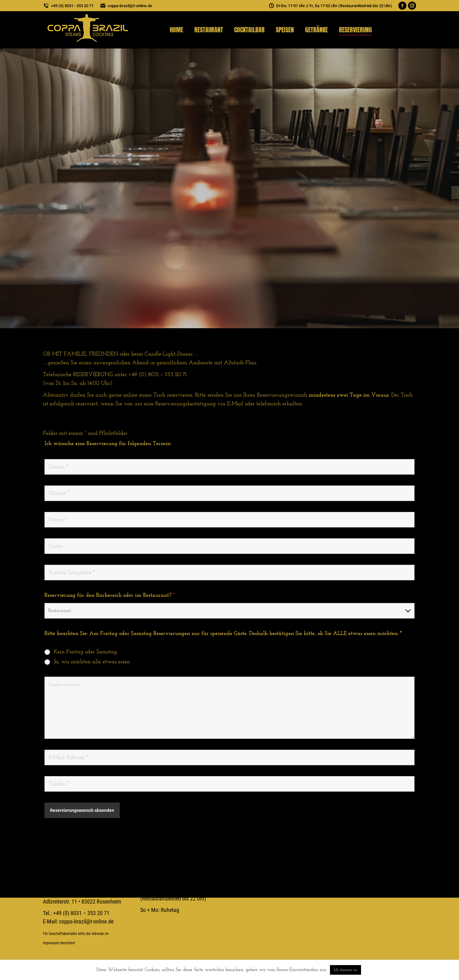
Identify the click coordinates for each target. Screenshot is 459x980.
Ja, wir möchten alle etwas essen (92, 662)
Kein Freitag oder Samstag (85, 652)
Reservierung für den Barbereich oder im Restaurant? (110, 595)
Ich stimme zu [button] (345, 970)
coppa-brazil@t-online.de (126, 6)
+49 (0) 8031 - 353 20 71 (68, 6)
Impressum (51, 943)
